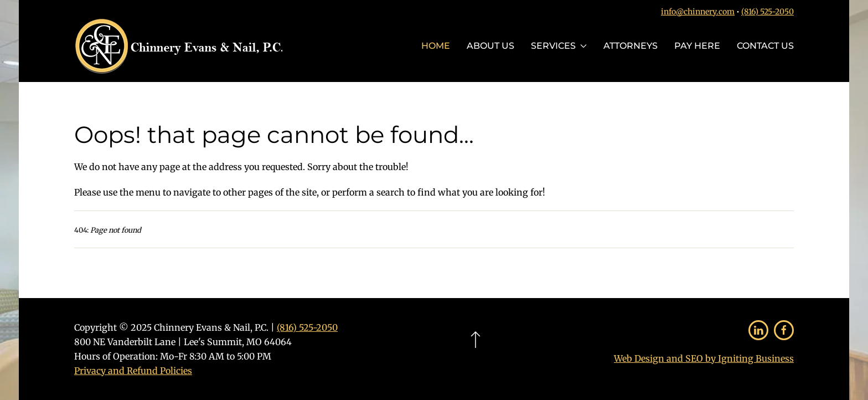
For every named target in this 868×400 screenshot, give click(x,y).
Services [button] (559, 46)
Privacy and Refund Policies (133, 371)
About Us (490, 46)
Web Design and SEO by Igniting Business (704, 358)
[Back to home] (178, 46)
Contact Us (765, 46)
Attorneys (631, 46)
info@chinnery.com (698, 12)
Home (436, 46)
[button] (476, 340)
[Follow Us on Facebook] (784, 330)
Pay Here (697, 46)
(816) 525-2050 (768, 12)
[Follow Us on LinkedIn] (758, 330)
